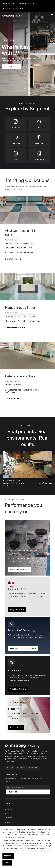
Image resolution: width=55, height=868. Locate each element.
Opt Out (7, 863)
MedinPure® (10, 316)
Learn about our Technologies (23, 648)
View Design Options (13, 399)
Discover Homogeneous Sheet (16, 328)
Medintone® (22, 316)
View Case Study (45, 483)
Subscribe (14, 792)
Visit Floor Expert (18, 689)
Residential (6, 3)
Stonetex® (10, 248)
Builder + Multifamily (19, 3)
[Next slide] (48, 463)
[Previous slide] (7, 463)
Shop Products (17, 610)
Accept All (8, 856)
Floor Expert (33, 3)
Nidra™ (9, 385)
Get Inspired (16, 727)
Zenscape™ (18, 385)
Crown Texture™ (28, 243)
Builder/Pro (8, 813)
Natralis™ (32, 316)
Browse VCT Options (13, 259)
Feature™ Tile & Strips (24, 248)
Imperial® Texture (12, 243)
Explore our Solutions (20, 570)
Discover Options (11, 67)
